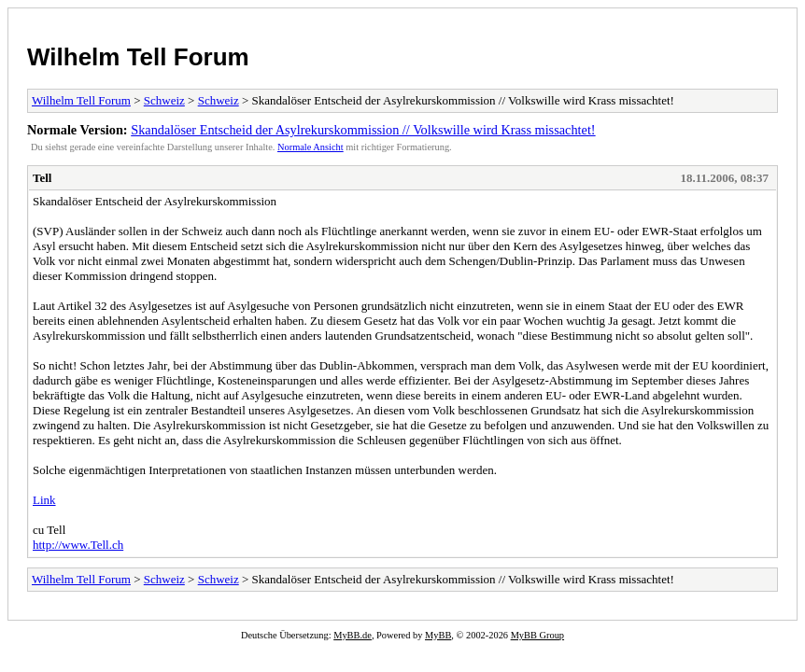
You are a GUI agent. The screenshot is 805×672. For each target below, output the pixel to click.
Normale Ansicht (311, 147)
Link (44, 500)
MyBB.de (353, 635)
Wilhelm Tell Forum (138, 57)
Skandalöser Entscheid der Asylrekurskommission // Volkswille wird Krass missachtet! (363, 130)
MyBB (438, 635)
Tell (42, 178)
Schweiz (164, 100)
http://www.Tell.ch (78, 545)
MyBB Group (537, 635)
